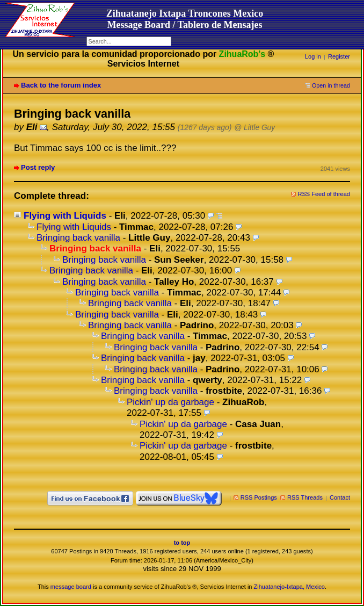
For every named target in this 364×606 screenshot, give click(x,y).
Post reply (38, 167)
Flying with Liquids (65, 216)
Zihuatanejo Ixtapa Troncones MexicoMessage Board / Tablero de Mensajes (185, 19)
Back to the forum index (61, 85)
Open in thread (331, 85)
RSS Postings (259, 497)
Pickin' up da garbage (170, 402)
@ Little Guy (254, 128)
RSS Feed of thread (324, 194)
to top (182, 543)
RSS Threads (305, 497)
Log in (313, 56)
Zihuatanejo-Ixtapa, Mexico (289, 587)
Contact (340, 497)
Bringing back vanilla (78, 238)
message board (71, 587)
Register (339, 56)
